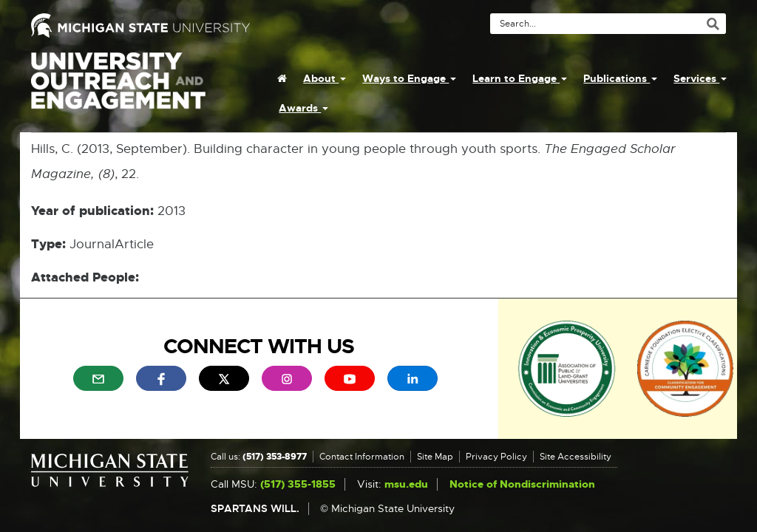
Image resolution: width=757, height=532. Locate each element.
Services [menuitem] (700, 78)
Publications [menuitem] (620, 78)
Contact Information (362, 457)
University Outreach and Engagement (118, 89)
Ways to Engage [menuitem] (409, 78)
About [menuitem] (325, 78)
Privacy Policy (496, 457)
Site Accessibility (576, 457)
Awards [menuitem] (303, 108)
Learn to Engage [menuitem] (520, 78)
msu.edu (406, 484)
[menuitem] (282, 78)
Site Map (435, 457)
